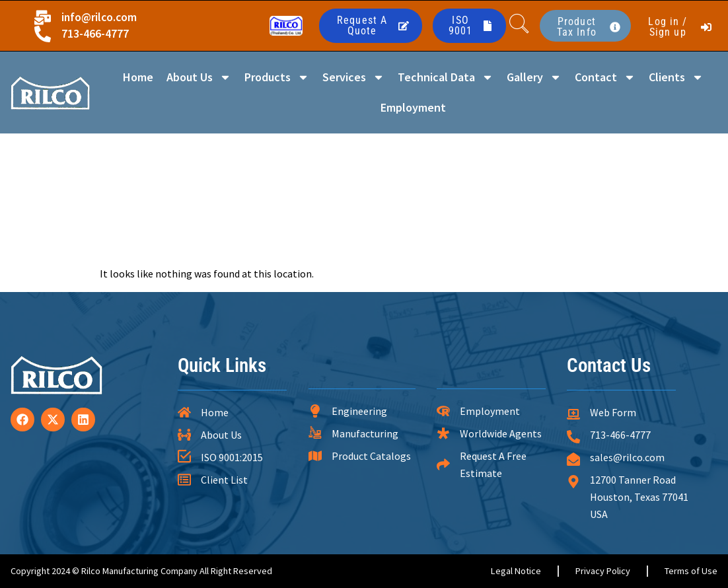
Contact (605, 77)
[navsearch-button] (519, 26)
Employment (413, 107)
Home (138, 77)
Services (353, 77)
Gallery (534, 77)
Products (277, 77)
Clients (676, 77)
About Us (199, 77)
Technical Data (446, 77)
